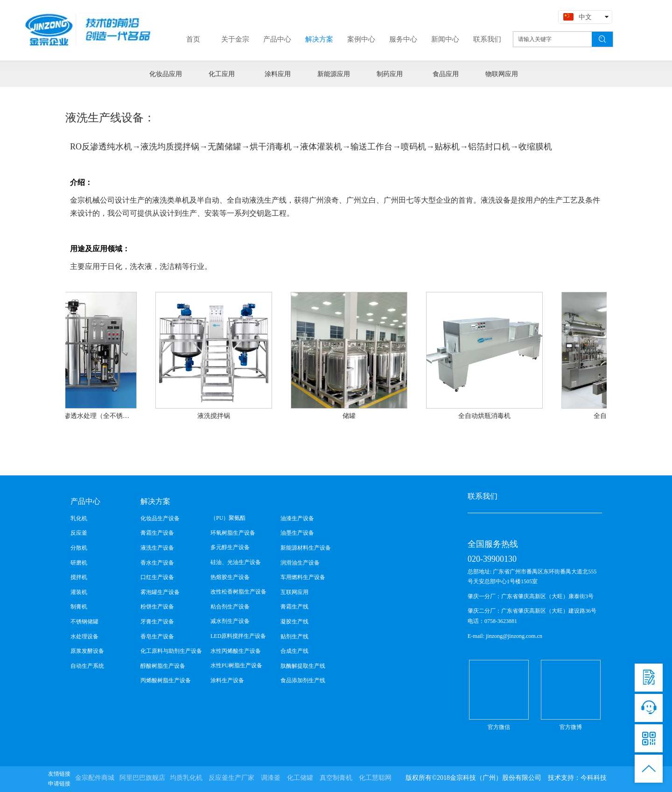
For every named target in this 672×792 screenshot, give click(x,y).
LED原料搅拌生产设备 (238, 636)
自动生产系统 (87, 666)
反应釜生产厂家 (231, 778)
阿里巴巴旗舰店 (142, 778)
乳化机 (79, 518)
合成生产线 (294, 651)
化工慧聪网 (375, 778)
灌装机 (79, 592)
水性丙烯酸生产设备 (236, 651)
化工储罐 (300, 778)
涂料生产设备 (227, 680)
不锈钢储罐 (84, 622)
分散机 (79, 548)
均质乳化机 (186, 778)
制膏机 (79, 607)
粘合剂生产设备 (230, 607)
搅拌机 (79, 577)
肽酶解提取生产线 (303, 666)
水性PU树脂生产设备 (236, 665)
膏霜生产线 (294, 607)
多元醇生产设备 (230, 547)
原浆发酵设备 (87, 651)
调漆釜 (271, 778)
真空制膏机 (336, 778)
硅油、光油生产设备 (236, 562)
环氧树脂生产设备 (233, 533)
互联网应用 (294, 592)
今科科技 (594, 778)
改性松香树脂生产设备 (238, 592)
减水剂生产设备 (230, 621)
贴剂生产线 (294, 636)
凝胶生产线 (294, 622)
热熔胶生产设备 (230, 577)
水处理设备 (84, 636)
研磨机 (79, 563)
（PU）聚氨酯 (228, 518)
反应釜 (79, 533)
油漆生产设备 (297, 518)
